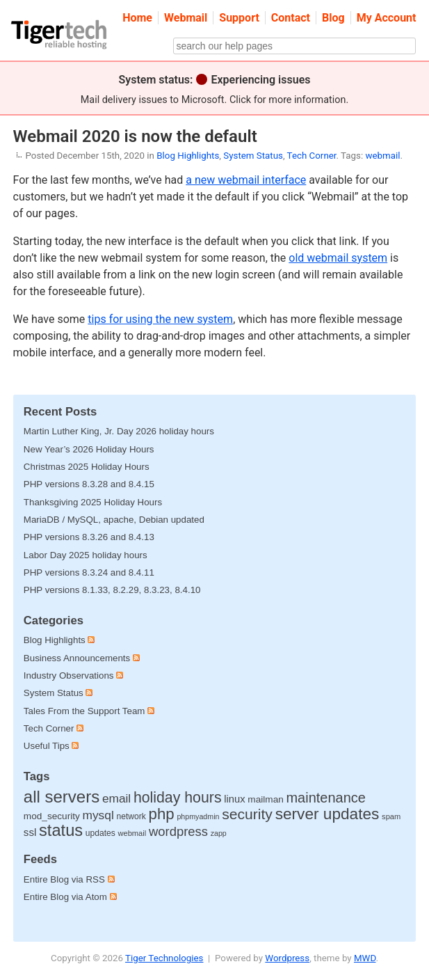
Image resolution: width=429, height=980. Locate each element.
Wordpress (287, 958)
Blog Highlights (188, 156)
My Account (387, 18)
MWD (365, 958)
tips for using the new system (160, 319)
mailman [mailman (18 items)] (265, 799)
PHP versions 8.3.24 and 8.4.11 (89, 572)
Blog (333, 18)
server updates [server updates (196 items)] (327, 814)
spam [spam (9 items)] (391, 816)
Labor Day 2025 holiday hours (86, 555)
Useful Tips (47, 746)
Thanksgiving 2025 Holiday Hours (93, 502)
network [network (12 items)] (131, 816)
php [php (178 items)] (162, 814)
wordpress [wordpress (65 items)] (178, 831)
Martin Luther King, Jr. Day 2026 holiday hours (119, 431)
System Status (253, 156)
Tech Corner (312, 156)
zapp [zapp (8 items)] (219, 833)
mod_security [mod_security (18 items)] (52, 816)
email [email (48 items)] (116, 798)
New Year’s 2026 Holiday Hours (89, 449)
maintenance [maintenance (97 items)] (325, 798)
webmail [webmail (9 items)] (132, 833)
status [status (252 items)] (61, 830)
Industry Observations (69, 675)
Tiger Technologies (164, 958)
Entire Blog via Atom (70, 897)
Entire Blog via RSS (69, 879)
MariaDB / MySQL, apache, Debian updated (114, 520)
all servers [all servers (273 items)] (62, 797)
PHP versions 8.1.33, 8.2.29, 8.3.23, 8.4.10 (112, 590)
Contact (291, 18)
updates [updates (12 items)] (100, 833)
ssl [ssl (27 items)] (30, 832)
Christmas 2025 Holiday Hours (87, 467)
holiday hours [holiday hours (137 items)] (178, 798)
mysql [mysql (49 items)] (98, 815)
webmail (382, 156)
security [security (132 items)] (247, 814)
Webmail (186, 18)
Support (239, 18)
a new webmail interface (246, 180)
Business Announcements (77, 658)
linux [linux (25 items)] (234, 799)
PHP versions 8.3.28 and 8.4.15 (89, 484)
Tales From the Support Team (84, 711)
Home (137, 18)
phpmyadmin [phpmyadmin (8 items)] (198, 816)
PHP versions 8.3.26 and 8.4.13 (89, 537)
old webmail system (338, 258)
